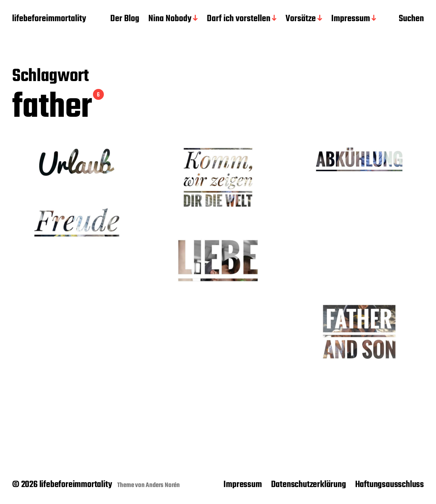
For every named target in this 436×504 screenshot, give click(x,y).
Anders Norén (163, 485)
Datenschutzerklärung (309, 485)
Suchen (411, 19)
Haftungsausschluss (390, 485)
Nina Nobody (170, 19)
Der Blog (125, 19)
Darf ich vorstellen (239, 19)
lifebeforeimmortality (49, 19)
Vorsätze (301, 19)
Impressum (351, 19)
